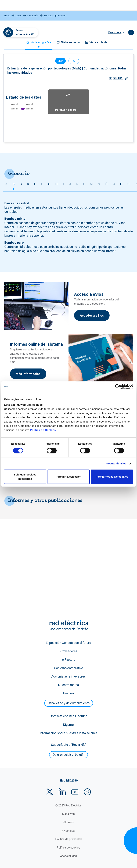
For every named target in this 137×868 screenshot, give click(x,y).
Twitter (50, 799)
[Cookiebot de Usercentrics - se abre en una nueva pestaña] (118, 387)
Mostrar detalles (116, 463)
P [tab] (121, 284)
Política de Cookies (43, 430)
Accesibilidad (68, 863)
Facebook (87, 799)
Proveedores (68, 658)
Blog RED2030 (68, 788)
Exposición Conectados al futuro (68, 650)
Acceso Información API (25, 32)
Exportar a (115, 32)
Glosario (68, 830)
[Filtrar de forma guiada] (131, 32)
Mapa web (68, 821)
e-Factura (69, 667)
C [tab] (21, 284)
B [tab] (14, 284)
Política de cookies (68, 855)
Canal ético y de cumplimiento (69, 710)
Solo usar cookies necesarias (25, 477)
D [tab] (28, 284)
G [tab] (49, 284)
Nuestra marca (68, 692)
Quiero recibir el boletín (68, 762)
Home (7, 16)
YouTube (75, 799)
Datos (19, 16)
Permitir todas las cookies (112, 477)
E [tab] (35, 284)
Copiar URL (118, 53)
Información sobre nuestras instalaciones (68, 740)
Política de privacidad (68, 846)
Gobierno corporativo (68, 675)
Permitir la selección (68, 477)
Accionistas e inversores (69, 684)
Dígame (68, 732)
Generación (33, 16)
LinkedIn (62, 799)
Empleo (68, 700)
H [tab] (57, 284)
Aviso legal (68, 838)
